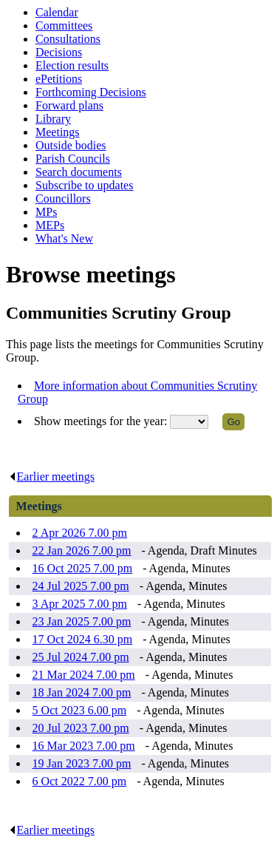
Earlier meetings (52, 477)
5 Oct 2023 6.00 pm (80, 710)
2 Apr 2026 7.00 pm (80, 533)
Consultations (68, 39)
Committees (64, 26)
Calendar (57, 12)
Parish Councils (73, 159)
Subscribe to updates (84, 185)
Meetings (58, 132)
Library (53, 119)
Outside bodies (71, 145)
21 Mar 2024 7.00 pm (84, 675)
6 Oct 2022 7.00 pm (80, 781)
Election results (72, 65)
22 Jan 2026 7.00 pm (82, 550)
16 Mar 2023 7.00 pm (84, 746)
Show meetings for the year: (102, 421)
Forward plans (69, 105)
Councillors (63, 199)
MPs (46, 212)
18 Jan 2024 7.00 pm (82, 692)
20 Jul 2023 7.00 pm (81, 728)
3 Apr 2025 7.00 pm (80, 604)
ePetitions (59, 79)
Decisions (59, 52)
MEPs (50, 225)
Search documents (79, 172)
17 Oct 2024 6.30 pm (83, 639)
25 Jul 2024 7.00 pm (81, 657)
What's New (64, 238)
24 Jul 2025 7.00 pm (81, 586)
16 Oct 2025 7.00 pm (83, 568)
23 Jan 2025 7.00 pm (82, 621)
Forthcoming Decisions (91, 92)
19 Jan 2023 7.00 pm (82, 763)
